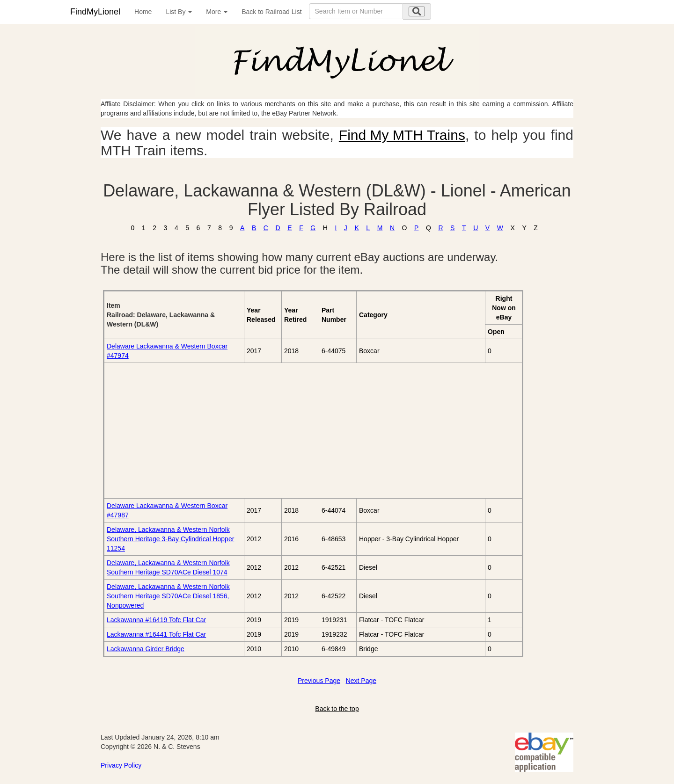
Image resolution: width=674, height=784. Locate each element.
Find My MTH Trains (402, 135)
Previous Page (319, 681)
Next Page (361, 681)
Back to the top (337, 709)
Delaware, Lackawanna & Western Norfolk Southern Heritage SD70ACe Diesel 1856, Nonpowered (168, 596)
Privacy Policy (121, 765)
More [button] (217, 12)
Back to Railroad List (271, 12)
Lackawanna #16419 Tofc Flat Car (156, 620)
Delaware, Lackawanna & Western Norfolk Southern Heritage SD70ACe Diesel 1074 (168, 567)
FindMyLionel (95, 12)
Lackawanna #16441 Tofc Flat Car (156, 634)
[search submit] (417, 11)
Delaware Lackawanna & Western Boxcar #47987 (167, 510)
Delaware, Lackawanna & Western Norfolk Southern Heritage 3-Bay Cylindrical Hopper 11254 (170, 539)
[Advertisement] (212, 430)
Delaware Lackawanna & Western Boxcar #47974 (167, 351)
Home (143, 12)
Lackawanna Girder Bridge (146, 649)
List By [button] (179, 12)
